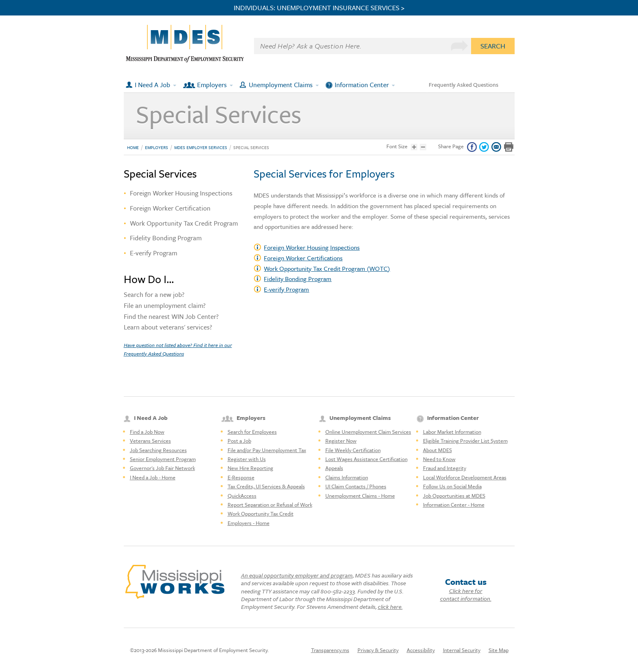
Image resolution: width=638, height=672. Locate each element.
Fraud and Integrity (445, 468)
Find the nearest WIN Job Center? (171, 317)
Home (133, 147)
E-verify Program (286, 289)
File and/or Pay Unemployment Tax (267, 450)
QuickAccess (242, 496)
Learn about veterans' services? (168, 328)
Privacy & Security (378, 650)
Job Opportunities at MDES (454, 496)
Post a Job (239, 441)
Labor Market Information (452, 432)
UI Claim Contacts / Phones (356, 486)
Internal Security (462, 650)
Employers (212, 85)
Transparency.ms (330, 650)
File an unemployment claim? (165, 306)
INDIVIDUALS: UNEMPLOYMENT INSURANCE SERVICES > (319, 8)
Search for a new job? (154, 295)
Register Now (341, 441)
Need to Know (439, 459)
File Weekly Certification (353, 450)
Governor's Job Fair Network (162, 468)
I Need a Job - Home (153, 477)
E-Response (241, 477)
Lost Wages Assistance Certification (366, 459)
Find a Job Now (147, 432)
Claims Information (347, 477)
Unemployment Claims (281, 85)
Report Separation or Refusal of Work (270, 505)
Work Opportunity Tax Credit (261, 514)
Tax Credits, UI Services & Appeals (266, 486)
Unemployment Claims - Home (360, 496)
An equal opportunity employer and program (297, 575)
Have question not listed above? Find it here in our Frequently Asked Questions (178, 349)
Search (493, 46)
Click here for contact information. (466, 595)
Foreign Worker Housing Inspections (312, 247)
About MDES (437, 450)
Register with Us (247, 459)
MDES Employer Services (201, 147)
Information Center (362, 85)
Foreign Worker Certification (170, 208)
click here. (390, 607)
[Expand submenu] (175, 85)
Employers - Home (249, 523)
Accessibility (421, 650)
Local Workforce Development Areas (465, 477)
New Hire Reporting (250, 468)
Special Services (251, 147)
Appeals (334, 468)
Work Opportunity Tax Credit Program (184, 223)
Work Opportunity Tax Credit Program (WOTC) (327, 268)
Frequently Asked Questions (464, 85)
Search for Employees (252, 432)
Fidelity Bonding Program (298, 279)
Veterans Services (150, 441)
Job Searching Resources (158, 450)
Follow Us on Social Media (452, 486)
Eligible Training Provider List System (465, 441)
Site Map (499, 650)
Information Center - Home (454, 505)
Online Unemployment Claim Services (368, 432)
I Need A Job (152, 85)
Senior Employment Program (163, 459)
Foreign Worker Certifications (303, 258)
